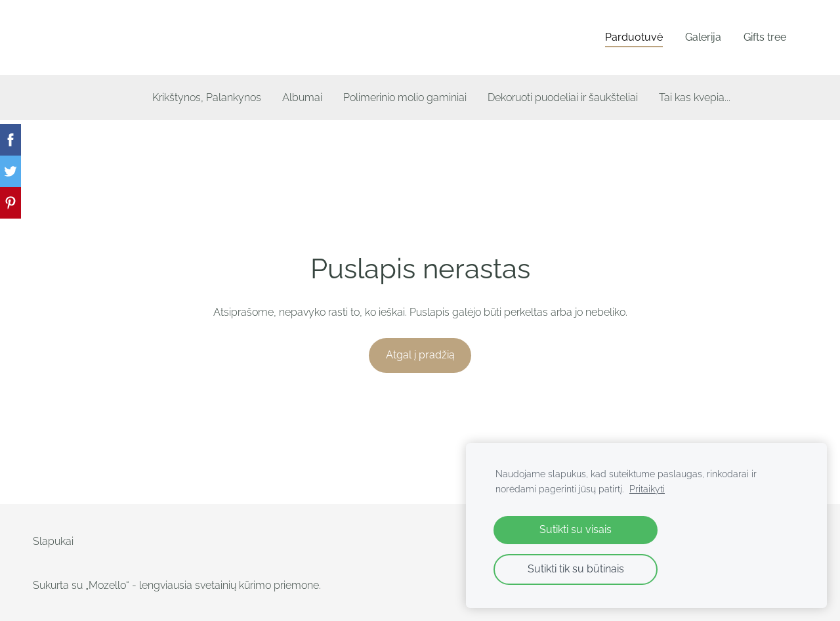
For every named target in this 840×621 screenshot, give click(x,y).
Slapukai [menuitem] (53, 541)
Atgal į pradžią (420, 355)
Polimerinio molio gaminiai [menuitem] (405, 97)
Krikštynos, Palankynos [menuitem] (207, 97)
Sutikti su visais (576, 529)
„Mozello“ (107, 585)
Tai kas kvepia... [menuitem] (695, 97)
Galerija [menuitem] (703, 37)
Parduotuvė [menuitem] (634, 37)
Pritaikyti (647, 489)
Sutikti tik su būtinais (576, 569)
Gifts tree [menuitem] (765, 37)
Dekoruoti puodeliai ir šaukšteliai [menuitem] (563, 97)
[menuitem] (110, 95)
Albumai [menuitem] (302, 97)
